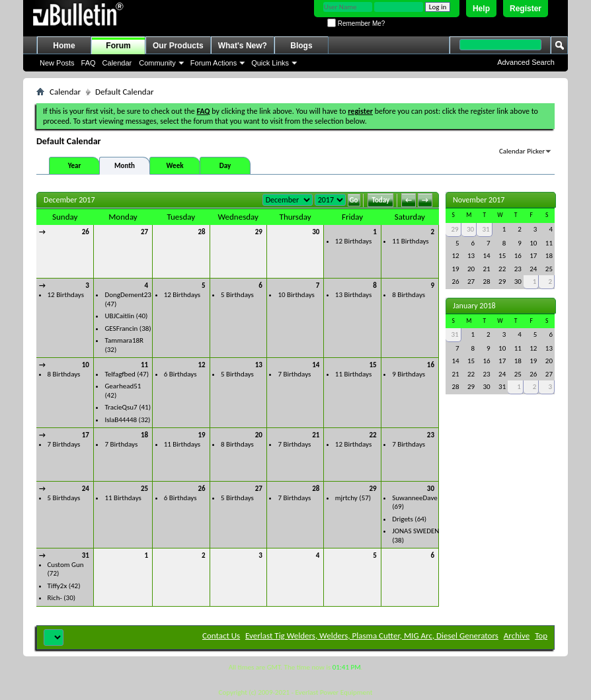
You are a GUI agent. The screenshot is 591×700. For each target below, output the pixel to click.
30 (316, 232)
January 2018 (474, 306)
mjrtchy (346, 498)
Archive (517, 635)
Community (157, 63)
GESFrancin (121, 328)
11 (144, 365)
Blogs (301, 46)
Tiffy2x (58, 586)
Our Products (178, 46)
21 (316, 435)
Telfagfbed (120, 374)
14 (316, 365)
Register (526, 9)
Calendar (117, 63)
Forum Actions (214, 63)
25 (144, 489)
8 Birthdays (409, 295)
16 (431, 365)
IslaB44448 (121, 420)
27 (144, 232)
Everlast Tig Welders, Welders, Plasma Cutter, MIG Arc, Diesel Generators (372, 635)
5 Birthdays (237, 295)
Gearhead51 (123, 386)
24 (86, 489)
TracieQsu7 (121, 407)
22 (373, 435)
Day (225, 166)
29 (259, 232)
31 (86, 555)
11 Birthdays (410, 241)
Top (541, 635)
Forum (118, 46)
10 (86, 365)
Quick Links (270, 63)
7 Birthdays (294, 374)
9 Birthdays (409, 374)
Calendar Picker (522, 151)
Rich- (55, 598)
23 (431, 435)
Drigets (403, 519)
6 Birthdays (180, 374)
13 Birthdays (353, 295)
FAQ (89, 63)
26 (86, 232)
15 (373, 365)
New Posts (57, 63)
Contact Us (221, 635)
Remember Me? (356, 23)
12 (201, 365)
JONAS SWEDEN (415, 531)
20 (259, 435)
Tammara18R (124, 340)
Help (481, 9)
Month (125, 166)
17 (86, 435)
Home (64, 46)
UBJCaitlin (119, 316)
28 (201, 232)
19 (201, 435)
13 (259, 365)
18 (144, 435)
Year (75, 166)
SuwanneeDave (415, 498)
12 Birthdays (353, 241)
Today (380, 200)
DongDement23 (128, 295)
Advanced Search (526, 62)
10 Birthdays (296, 295)
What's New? (243, 46)
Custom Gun (66, 565)
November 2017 (479, 200)
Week (175, 166)
